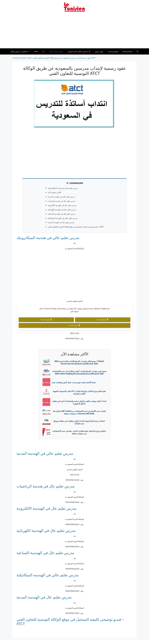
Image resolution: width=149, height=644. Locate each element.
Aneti (36, 51)
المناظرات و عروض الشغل (21, 51)
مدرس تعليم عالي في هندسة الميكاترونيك (63, 188)
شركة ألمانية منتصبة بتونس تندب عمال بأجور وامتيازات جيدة (74, 382)
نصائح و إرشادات (113, 51)
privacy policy (127, 51)
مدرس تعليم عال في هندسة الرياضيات (62, 201)
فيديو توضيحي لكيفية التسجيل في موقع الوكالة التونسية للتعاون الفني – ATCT (76, 227)
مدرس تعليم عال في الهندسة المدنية (61, 222)
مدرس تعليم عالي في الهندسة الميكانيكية (63, 218)
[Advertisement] (74, 31)
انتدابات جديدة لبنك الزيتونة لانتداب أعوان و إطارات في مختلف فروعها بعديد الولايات (79, 422)
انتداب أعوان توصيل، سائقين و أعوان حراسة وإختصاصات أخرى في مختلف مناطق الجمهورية (79, 402)
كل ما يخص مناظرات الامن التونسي (79, 51)
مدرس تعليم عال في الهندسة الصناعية (62, 214)
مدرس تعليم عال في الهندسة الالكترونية (62, 205)
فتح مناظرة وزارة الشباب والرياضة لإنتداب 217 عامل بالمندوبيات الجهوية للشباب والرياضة (79, 392)
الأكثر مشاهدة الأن (54, 192)
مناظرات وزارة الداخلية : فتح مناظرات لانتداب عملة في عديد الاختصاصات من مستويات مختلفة (79, 432)
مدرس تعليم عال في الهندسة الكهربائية (62, 210)
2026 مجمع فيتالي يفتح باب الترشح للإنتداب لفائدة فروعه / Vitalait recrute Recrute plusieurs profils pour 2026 (79, 362)
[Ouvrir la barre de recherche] (137, 51)
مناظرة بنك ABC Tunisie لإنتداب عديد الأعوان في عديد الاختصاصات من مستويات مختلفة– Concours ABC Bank (79, 412)
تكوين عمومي (99, 51)
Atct (44, 51)
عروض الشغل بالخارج (56, 51)
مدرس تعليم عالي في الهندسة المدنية (61, 197)
